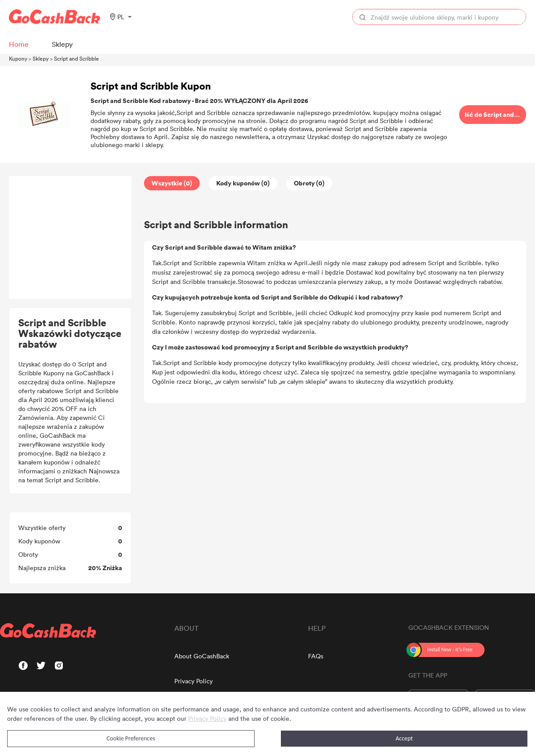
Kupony (18, 58)
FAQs (316, 656)
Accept (404, 738)
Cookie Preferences (131, 738)
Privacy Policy (193, 681)
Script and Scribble (76, 58)
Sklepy (41, 58)
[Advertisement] (70, 238)
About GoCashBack (202, 656)
